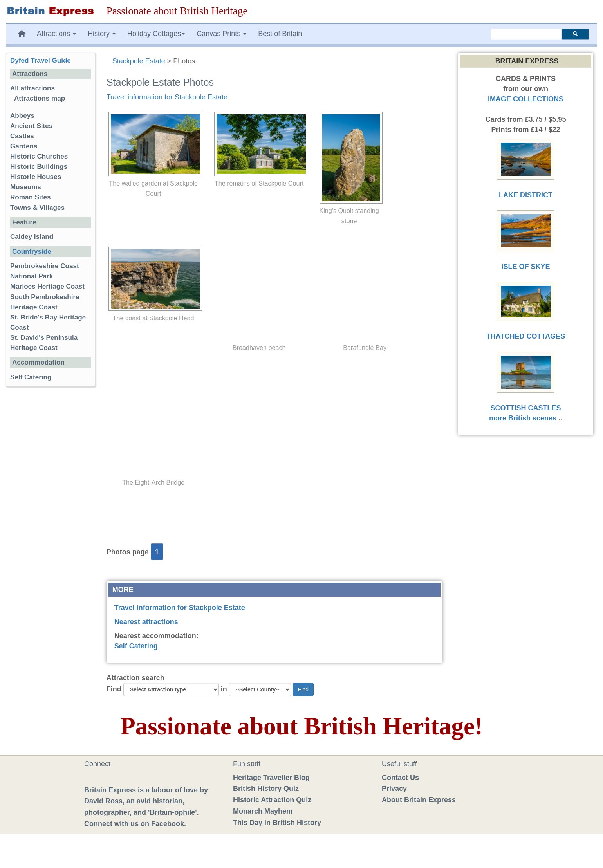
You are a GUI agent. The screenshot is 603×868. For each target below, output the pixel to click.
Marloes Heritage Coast (47, 286)
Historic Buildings (39, 167)
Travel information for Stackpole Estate (167, 97)
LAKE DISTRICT (526, 195)
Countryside (32, 252)
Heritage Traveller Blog (271, 778)
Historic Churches (39, 156)
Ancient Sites (31, 126)
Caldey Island (32, 237)
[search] (526, 34)
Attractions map (40, 98)
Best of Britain (280, 34)
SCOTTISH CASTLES (525, 408)
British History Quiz (266, 789)
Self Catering (136, 646)
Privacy (394, 789)
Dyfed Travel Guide (41, 60)
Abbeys (22, 116)
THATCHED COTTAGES (526, 336)
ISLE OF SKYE (525, 267)
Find (114, 689)
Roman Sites (31, 197)
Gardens (24, 146)
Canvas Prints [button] (221, 34)
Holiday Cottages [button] (156, 34)
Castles (22, 136)
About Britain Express (419, 800)
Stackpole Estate (139, 61)
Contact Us (400, 778)
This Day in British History (277, 823)
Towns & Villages (37, 208)
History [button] (102, 34)
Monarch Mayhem (263, 811)
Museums (26, 187)
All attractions (32, 88)
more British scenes (523, 418)
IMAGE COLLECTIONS (526, 99)
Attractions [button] (56, 34)
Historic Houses (36, 177)
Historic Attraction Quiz (272, 800)
